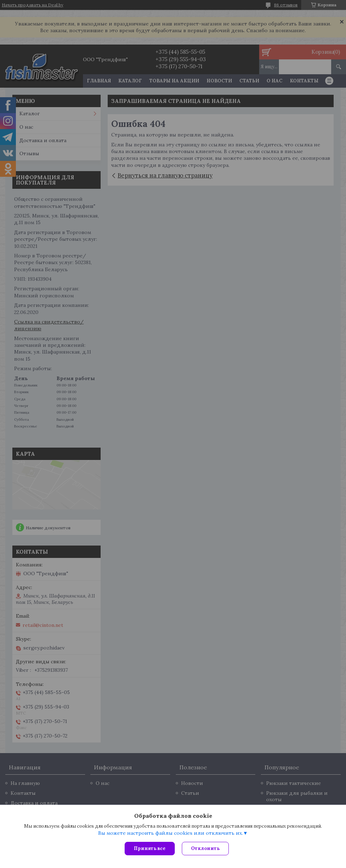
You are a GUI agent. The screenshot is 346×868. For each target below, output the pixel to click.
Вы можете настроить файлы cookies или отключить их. (171, 833)
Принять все (150, 848)
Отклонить (205, 848)
